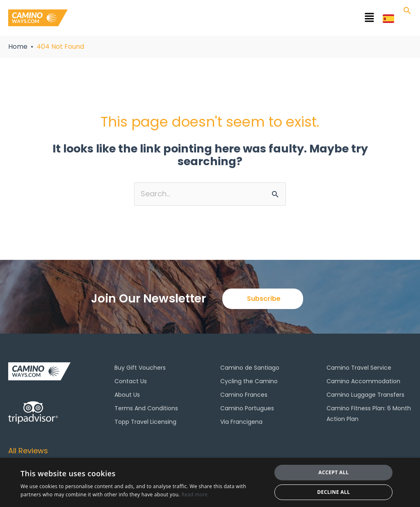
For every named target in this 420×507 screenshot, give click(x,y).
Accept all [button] (333, 472)
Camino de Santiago (250, 368)
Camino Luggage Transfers (365, 395)
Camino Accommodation (363, 381)
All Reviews (28, 451)
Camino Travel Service (359, 368)
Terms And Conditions (146, 408)
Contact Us (131, 381)
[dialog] (210, 482)
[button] (238, 19)
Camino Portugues (247, 408)
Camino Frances (244, 395)
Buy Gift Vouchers (140, 368)
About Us (127, 395)
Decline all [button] (333, 492)
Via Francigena (241, 422)
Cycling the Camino (249, 381)
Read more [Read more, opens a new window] (194, 494)
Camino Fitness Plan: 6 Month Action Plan (369, 414)
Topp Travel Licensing (145, 422)
